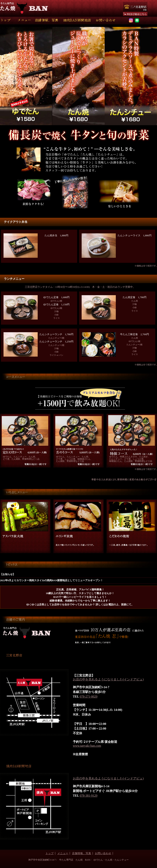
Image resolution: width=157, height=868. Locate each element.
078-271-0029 (89, 697)
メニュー (63, 853)
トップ (50, 853)
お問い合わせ (103, 853)
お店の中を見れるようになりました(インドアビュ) (108, 679)
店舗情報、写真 (82, 853)
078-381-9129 (89, 796)
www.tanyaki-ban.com (87, 746)
